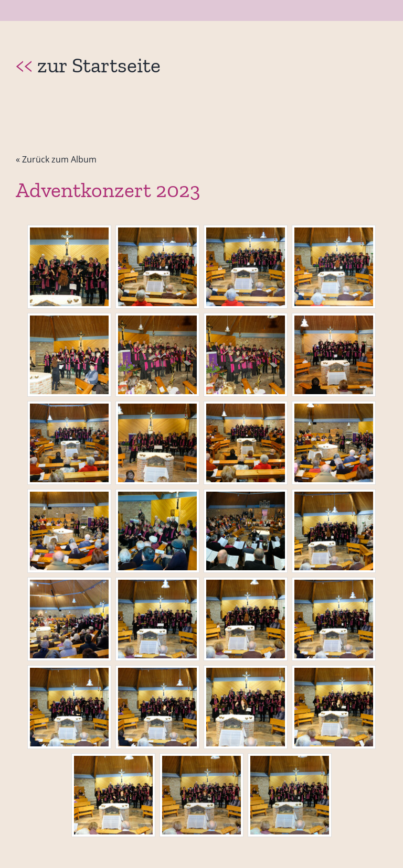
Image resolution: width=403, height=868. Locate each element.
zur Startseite (97, 65)
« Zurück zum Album (56, 159)
